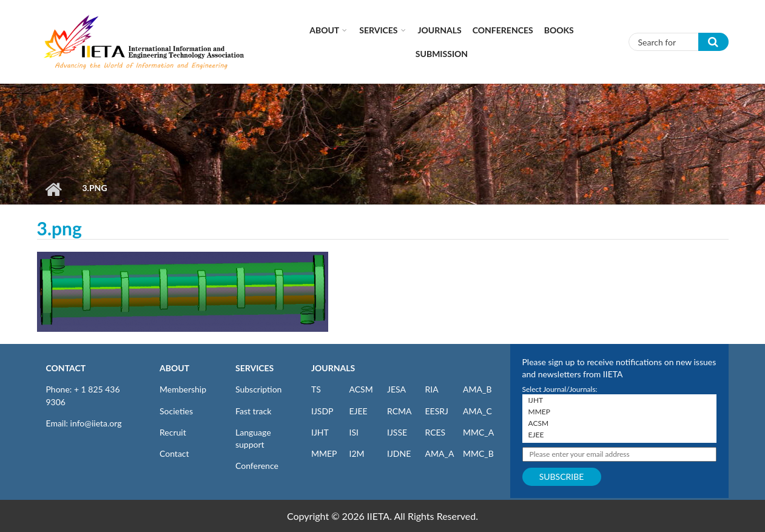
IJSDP (322, 411)
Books (559, 30)
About (324, 30)
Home (54, 189)
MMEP (324, 453)
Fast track (253, 411)
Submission (442, 54)
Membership (183, 389)
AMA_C (477, 411)
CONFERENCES (503, 30)
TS (316, 389)
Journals (440, 30)
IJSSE (397, 432)
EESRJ (437, 411)
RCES (436, 432)
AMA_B (477, 389)
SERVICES (254, 368)
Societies (176, 411)
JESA (396, 389)
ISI (354, 432)
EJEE (359, 411)
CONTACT (66, 368)
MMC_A (478, 432)
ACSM (361, 389)
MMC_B (478, 453)
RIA (432, 389)
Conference (257, 466)
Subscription (258, 389)
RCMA (399, 411)
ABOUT (174, 368)
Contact (174, 453)
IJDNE (399, 453)
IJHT (320, 432)
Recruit (173, 432)
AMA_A (440, 453)
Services (378, 30)
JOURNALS (333, 368)
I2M (357, 453)
